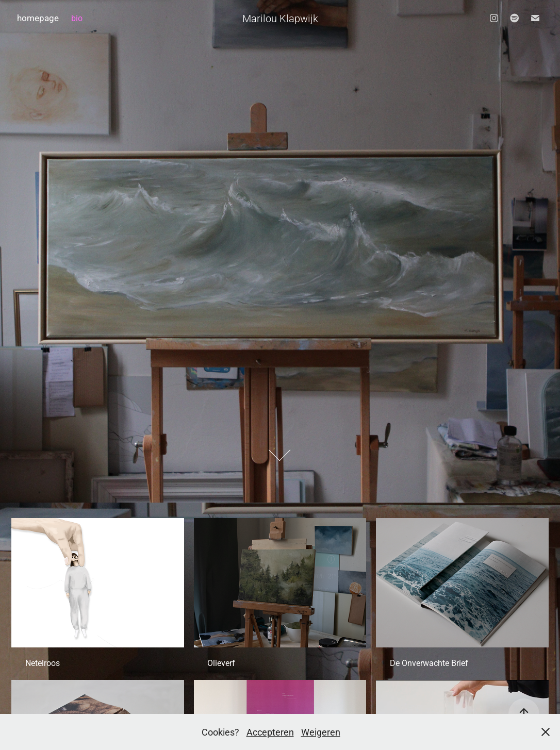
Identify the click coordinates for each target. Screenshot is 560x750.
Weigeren (321, 732)
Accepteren (270, 732)
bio (77, 18)
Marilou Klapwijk (280, 18)
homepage (38, 18)
